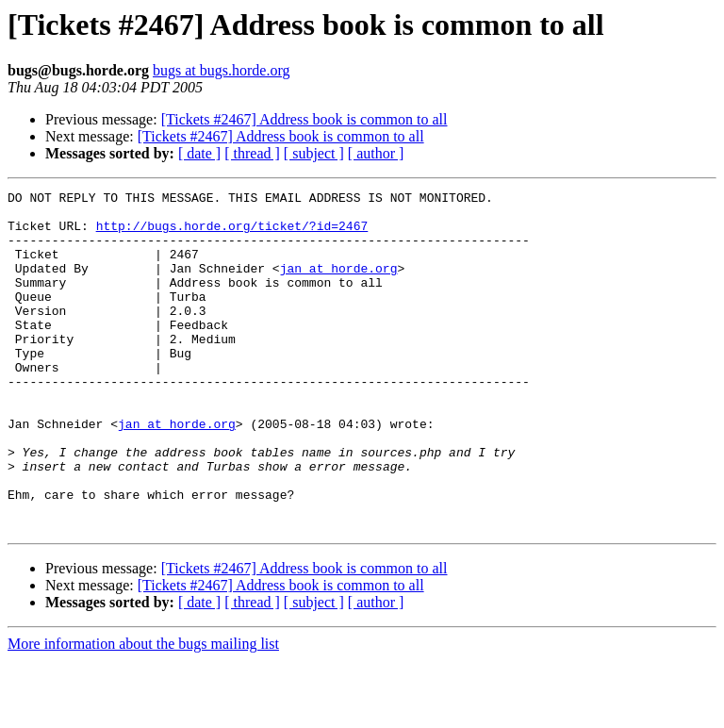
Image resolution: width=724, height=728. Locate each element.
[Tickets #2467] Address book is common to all (304, 119)
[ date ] (199, 153)
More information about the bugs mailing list (143, 711)
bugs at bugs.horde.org (221, 70)
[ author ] (376, 153)
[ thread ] (252, 153)
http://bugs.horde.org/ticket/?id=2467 (232, 234)
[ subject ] (314, 153)
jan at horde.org (339, 285)
